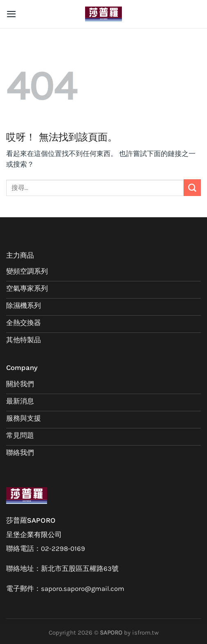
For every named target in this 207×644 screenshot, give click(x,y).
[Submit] (192, 188)
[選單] (11, 14)
